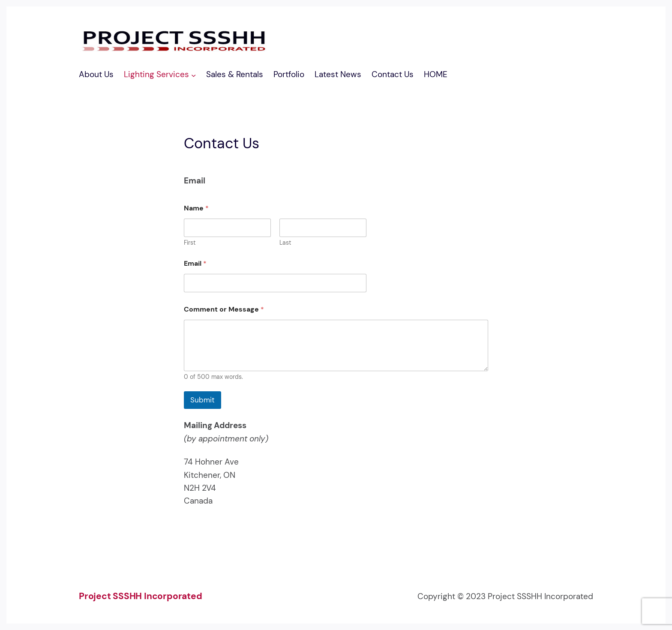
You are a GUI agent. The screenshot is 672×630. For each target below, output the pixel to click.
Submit (202, 400)
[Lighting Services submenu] (193, 75)
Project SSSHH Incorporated (141, 596)
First (190, 243)
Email (195, 263)
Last (285, 243)
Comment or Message (224, 309)
